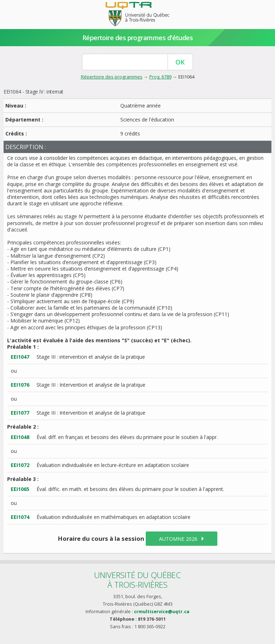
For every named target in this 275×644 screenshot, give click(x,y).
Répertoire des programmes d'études (138, 38)
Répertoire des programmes (112, 77)
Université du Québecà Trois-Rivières (137, 580)
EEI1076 (20, 385)
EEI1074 (20, 517)
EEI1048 (20, 437)
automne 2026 (178, 539)
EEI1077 (20, 413)
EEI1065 (20, 489)
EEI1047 (20, 357)
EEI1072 (20, 465)
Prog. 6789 (160, 77)
